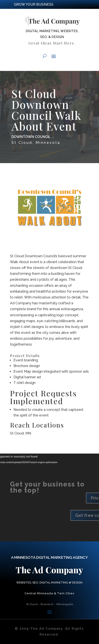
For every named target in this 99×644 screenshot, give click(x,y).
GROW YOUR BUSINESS (34, 4)
